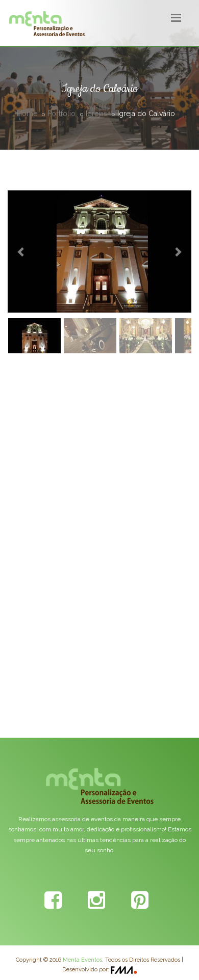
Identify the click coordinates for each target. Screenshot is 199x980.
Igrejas (96, 114)
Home (27, 114)
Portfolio (61, 114)
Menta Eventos (82, 960)
